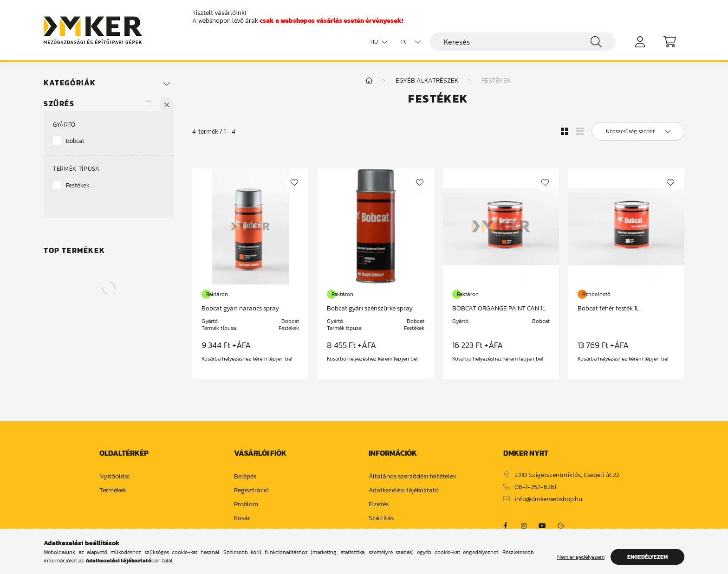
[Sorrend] (638, 131)
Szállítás (381, 519)
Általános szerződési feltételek (413, 477)
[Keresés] (523, 42)
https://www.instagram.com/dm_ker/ (524, 526)
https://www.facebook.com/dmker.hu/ (505, 526)
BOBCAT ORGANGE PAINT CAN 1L (499, 308)
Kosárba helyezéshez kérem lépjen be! (247, 359)
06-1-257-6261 (535, 487)
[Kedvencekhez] (294, 182)
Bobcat (75, 141)
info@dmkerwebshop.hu (548, 500)
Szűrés (59, 104)
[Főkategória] (369, 81)
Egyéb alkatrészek (427, 81)
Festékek (78, 185)
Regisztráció (251, 491)
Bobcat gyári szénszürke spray (370, 308)
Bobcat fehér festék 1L (608, 308)
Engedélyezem (647, 557)
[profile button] (640, 42)
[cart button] (669, 42)
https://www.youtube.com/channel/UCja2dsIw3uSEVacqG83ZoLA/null (542, 526)
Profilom (246, 505)
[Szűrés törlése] (148, 104)
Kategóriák (70, 83)
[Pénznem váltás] (409, 42)
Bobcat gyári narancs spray (240, 308)
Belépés (245, 477)
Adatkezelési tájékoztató (404, 491)
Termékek (113, 491)
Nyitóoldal (115, 477)
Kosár (242, 519)
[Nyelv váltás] (377, 42)
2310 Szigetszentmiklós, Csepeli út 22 (567, 475)
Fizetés (379, 505)
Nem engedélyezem (581, 557)
